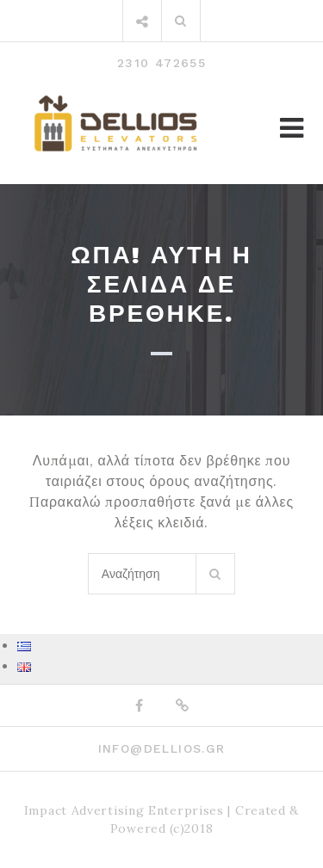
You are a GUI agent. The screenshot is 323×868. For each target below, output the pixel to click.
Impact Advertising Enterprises (124, 810)
